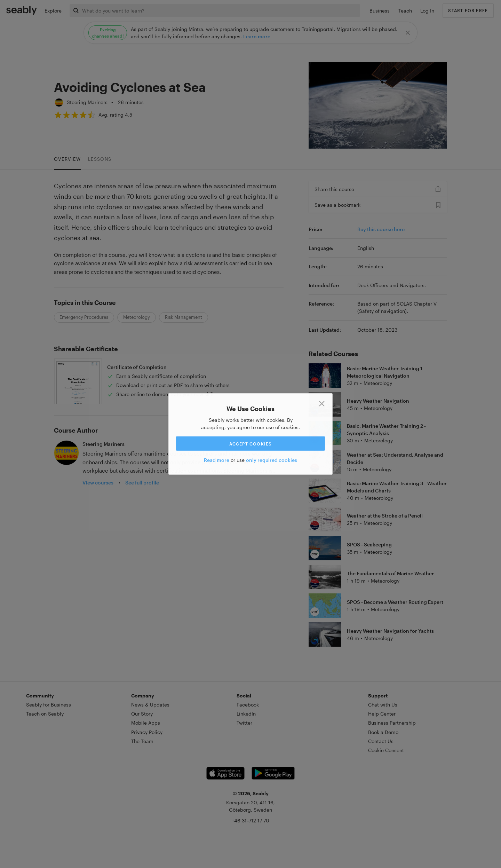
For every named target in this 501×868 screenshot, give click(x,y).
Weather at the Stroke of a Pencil (385, 516)
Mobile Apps (146, 723)
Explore (53, 11)
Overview (67, 159)
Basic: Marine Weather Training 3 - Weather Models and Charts (397, 487)
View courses (98, 483)
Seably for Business (49, 705)
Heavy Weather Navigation (378, 401)
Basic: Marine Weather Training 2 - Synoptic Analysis (386, 429)
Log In (427, 11)
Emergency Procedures (84, 317)
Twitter (244, 723)
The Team (142, 741)
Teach (405, 11)
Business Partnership (392, 723)
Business (380, 11)
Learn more (257, 36)
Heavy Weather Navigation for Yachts (390, 631)
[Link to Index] (22, 10)
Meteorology (137, 317)
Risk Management (184, 317)
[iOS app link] (225, 773)
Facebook (248, 705)
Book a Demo (383, 732)
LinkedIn (246, 714)
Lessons (100, 159)
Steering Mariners (87, 102)
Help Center (382, 714)
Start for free (468, 10)
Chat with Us (383, 705)
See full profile (142, 483)
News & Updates (150, 705)
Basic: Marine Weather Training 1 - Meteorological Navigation (386, 372)
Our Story (142, 714)
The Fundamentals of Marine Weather (390, 573)
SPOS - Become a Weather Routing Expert (395, 602)
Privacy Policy (147, 732)
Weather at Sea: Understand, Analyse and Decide (395, 458)
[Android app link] (273, 773)
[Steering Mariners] (59, 102)
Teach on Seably (45, 714)
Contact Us (381, 741)
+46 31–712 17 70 (250, 820)
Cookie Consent (386, 750)
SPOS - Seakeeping (369, 545)
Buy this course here (381, 229)
